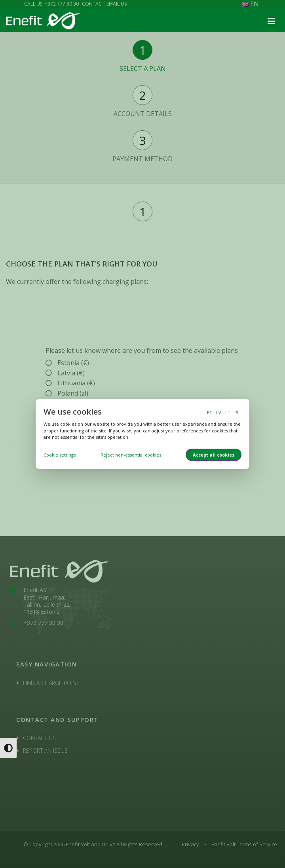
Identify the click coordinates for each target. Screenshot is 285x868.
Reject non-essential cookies (131, 455)
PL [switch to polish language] (237, 412)
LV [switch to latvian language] (219, 412)
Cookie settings (60, 455)
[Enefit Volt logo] (43, 20)
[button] (271, 21)
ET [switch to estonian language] (210, 412)
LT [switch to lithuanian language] (228, 412)
